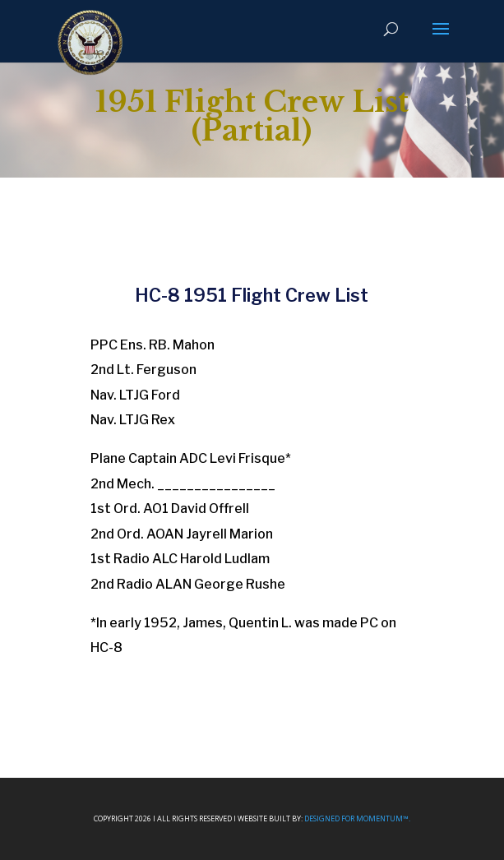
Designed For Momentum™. (357, 818)
